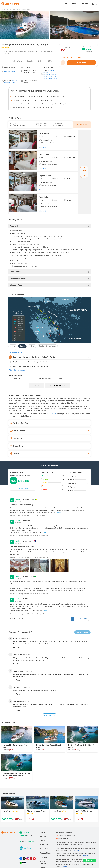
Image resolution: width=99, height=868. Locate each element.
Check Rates (82, 125)
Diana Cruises (8, 811)
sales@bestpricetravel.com (66, 836)
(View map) (85, 845)
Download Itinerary (58, 386)
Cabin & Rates (17, 61)
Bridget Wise (17, 639)
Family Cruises (52, 78)
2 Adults (63, 126)
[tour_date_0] (46, 126)
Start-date (43, 123)
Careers (42, 840)
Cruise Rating (87, 47)
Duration (17, 123)
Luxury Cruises (25, 10)
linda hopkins (18, 687)
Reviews (41, 61)
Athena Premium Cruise (36, 811)
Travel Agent (44, 845)
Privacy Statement (46, 857)
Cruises (75, 4)
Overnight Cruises (10, 72)
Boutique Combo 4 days (47, 346)
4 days (32, 346)
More (59, 512)
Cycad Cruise (57, 811)
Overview (5, 61)
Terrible (45, 489)
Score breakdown (75, 472)
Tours (66, 4)
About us (85, 4)
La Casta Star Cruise (84, 811)
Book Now (81, 63)
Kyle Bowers (17, 701)
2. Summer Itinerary (15, 353)
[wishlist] (64, 63)
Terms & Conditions (43, 862)
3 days (22, 346)
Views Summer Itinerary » (18, 370)
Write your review (23, 488)
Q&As (50, 61)
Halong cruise (51, 414)
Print (37, 386)
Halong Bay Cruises (13, 10)
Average (45, 483)
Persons (60, 123)
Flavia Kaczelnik (19, 671)
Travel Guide (44, 849)
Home (3, 10)
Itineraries (30, 61)
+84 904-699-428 (63, 838)
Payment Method (46, 853)
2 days (13, 346)
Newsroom (43, 836)
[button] (3, 26)
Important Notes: (16, 375)
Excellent (45, 476)
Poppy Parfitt (18, 655)
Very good (45, 479)
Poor (44, 486)
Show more (49, 715)
